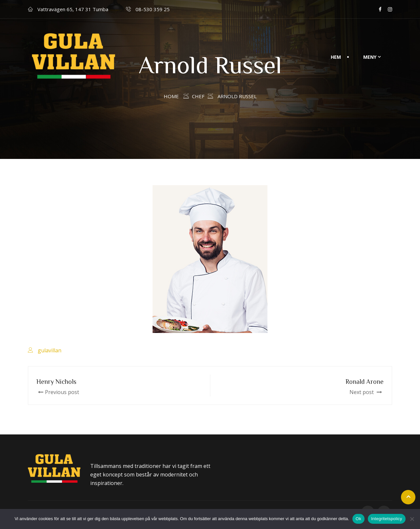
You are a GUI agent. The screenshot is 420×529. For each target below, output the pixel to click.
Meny (370, 57)
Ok (358, 519)
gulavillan (50, 350)
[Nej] (412, 519)
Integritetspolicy (387, 519)
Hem (336, 57)
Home (171, 96)
